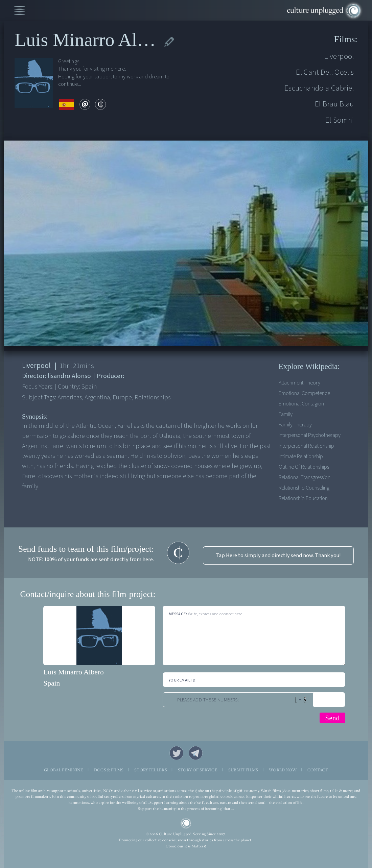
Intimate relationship (301, 456)
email (85, 104)
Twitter (176, 753)
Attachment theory (299, 383)
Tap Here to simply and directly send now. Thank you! (278, 555)
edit (169, 42)
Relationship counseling (304, 488)
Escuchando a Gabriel (319, 88)
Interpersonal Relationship (306, 446)
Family (286, 414)
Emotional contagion (301, 404)
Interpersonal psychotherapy (310, 435)
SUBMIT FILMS (243, 770)
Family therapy (295, 425)
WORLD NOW (283, 770)
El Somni (340, 120)
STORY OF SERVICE (198, 770)
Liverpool (339, 56)
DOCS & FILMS (109, 770)
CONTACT (318, 770)
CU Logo (186, 823)
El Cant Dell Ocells (325, 72)
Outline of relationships (304, 467)
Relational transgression (305, 477)
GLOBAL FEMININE (64, 770)
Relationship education (303, 498)
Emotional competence (304, 393)
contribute (100, 104)
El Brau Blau (334, 104)
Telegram (196, 753)
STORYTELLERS (151, 770)
